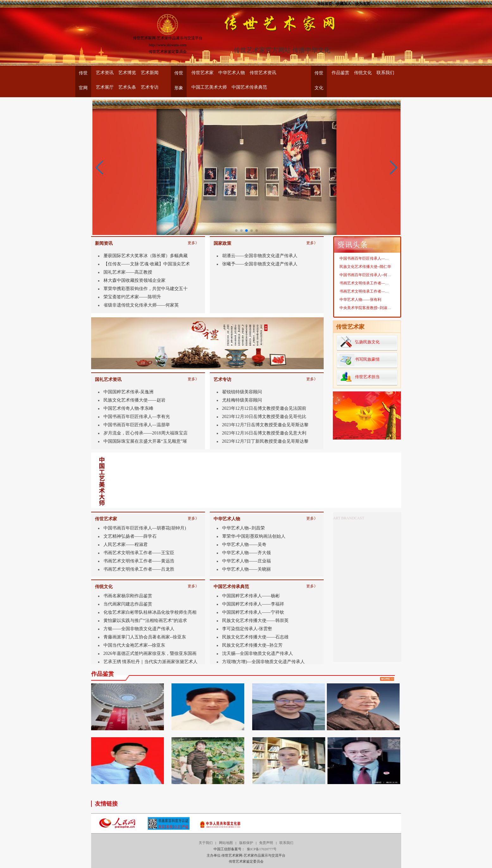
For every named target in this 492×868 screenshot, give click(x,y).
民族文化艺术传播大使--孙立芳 (252, 645)
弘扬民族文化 (367, 342)
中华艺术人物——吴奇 (244, 545)
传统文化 (363, 73)
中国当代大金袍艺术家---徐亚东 (134, 645)
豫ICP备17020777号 (262, 849)
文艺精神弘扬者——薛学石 (130, 536)
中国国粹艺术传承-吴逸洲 (129, 392)
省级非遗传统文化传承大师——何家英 (141, 305)
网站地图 (226, 843)
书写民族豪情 (367, 359)
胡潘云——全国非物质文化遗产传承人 (260, 256)
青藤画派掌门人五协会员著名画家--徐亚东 (145, 637)
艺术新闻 (150, 73)
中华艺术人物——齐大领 (246, 553)
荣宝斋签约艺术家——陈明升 (132, 297)
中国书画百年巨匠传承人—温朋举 (137, 425)
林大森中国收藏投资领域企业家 (134, 280)
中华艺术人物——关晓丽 (246, 569)
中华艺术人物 (232, 73)
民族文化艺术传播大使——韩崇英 (255, 621)
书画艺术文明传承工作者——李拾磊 (370, 298)
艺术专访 (150, 87)
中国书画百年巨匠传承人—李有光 (137, 417)
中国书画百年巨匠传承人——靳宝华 (370, 257)
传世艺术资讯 (263, 73)
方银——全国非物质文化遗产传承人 (139, 629)
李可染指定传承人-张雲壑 (247, 629)
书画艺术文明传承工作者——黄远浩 (139, 561)
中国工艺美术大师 (209, 87)
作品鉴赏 (340, 73)
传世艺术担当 (367, 377)
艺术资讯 (105, 73)
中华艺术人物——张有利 (360, 307)
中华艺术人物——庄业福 (246, 561)
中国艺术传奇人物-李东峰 (129, 408)
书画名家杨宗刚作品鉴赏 (128, 596)
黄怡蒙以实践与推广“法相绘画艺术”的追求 (145, 621)
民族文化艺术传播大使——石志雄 (255, 637)
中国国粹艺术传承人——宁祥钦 (253, 612)
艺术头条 (127, 87)
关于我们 (206, 843)
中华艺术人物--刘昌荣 (243, 528)
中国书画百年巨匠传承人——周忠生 (370, 265)
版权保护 (246, 843)
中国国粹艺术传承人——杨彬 (251, 596)
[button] (100, 168)
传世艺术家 (202, 73)
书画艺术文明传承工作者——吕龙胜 (139, 569)
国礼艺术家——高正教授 (128, 272)
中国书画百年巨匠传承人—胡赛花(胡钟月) (145, 528)
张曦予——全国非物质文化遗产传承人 (260, 264)
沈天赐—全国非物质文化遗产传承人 (258, 653)
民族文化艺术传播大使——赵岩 (134, 400)
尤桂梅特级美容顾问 (242, 400)
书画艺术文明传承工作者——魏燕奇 (370, 290)
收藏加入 (344, 3)
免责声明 (266, 843)
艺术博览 (127, 73)
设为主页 (363, 3)
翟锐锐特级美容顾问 (242, 392)
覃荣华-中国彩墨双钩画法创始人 (254, 536)
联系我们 (385, 73)
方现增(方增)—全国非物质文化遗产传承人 (263, 662)
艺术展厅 (105, 87)
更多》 (193, 242)
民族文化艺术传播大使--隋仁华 (365, 274)
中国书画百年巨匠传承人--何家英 (367, 282)
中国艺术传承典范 (249, 87)
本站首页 (325, 3)
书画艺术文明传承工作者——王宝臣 (139, 553)
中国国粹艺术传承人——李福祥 (253, 604)
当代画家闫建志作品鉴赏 (128, 604)
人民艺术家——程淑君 (126, 545)
